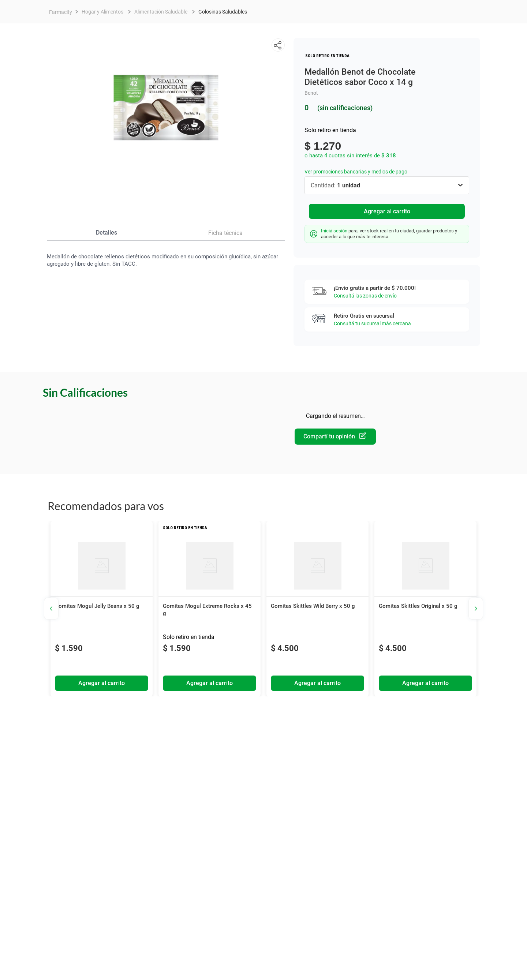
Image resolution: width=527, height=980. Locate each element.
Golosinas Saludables (223, 12)
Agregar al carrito (387, 212)
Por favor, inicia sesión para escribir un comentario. (335, 437)
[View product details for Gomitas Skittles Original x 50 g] (425, 610)
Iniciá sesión (334, 232)
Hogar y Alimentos (102, 12)
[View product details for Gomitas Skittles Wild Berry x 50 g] (317, 610)
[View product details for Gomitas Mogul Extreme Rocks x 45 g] (210, 610)
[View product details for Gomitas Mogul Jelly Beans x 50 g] (102, 610)
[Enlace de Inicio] (61, 12)
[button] (278, 45)
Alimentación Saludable (161, 12)
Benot (311, 93)
